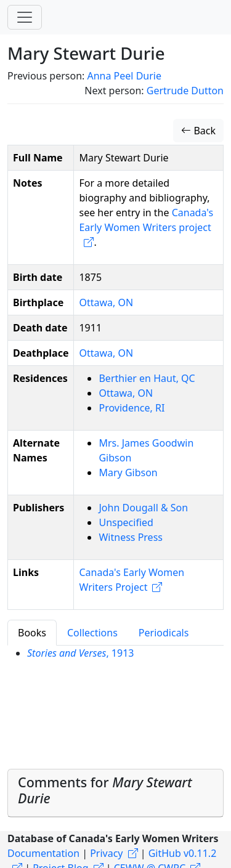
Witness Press (131, 537)
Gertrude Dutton (185, 91)
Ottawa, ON (106, 302)
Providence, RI (132, 408)
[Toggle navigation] (25, 17)
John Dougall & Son (143, 508)
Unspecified (126, 522)
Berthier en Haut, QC (147, 378)
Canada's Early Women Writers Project (132, 580)
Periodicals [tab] (164, 633)
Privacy (106, 853)
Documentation (43, 853)
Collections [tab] (92, 633)
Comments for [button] (105, 790)
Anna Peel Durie (124, 76)
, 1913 (80, 653)
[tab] (115, 793)
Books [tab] (32, 633)
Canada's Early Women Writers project (146, 220)
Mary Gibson (128, 473)
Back (198, 131)
